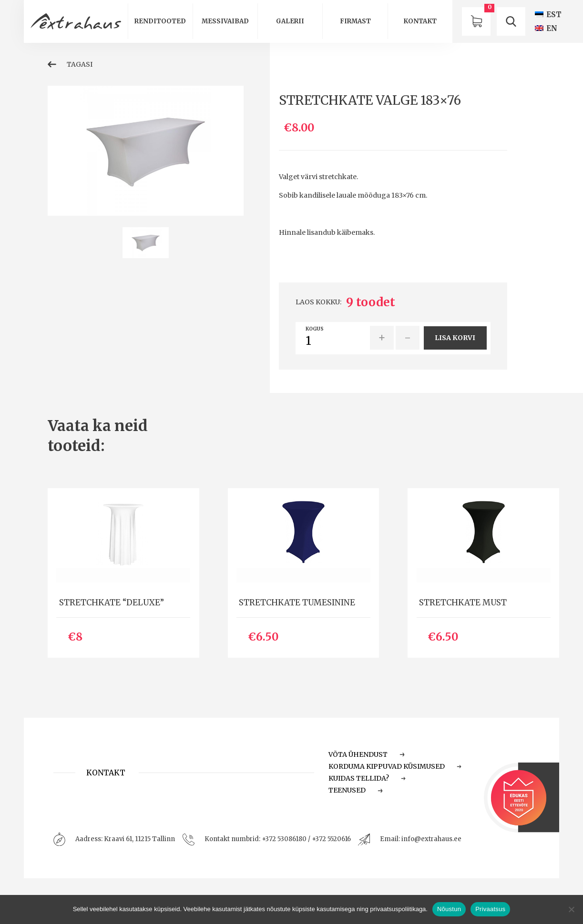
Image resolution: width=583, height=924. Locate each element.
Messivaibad (225, 21)
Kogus (315, 329)
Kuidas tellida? (367, 778)
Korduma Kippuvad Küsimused (395, 766)
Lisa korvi (455, 338)
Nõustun (449, 909)
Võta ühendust (367, 754)
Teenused (356, 790)
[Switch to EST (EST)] (548, 15)
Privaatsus (490, 909)
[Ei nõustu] (571, 909)
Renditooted (160, 21)
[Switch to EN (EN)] (546, 28)
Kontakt (420, 21)
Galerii (290, 21)
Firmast (355, 21)
